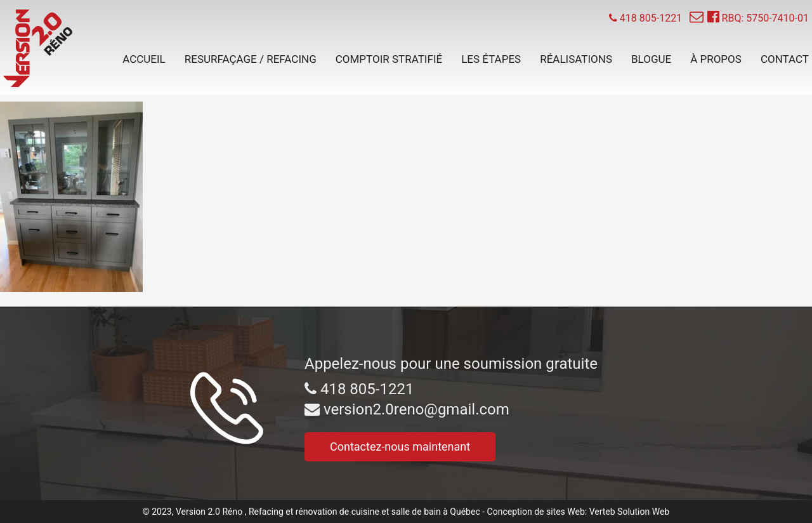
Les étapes (491, 59)
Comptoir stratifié (389, 59)
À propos (716, 59)
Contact (785, 59)
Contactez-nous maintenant (400, 447)
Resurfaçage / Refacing (251, 59)
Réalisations (576, 59)
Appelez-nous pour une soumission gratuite (451, 364)
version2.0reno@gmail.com (407, 409)
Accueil (144, 59)
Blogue (651, 59)
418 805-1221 (359, 389)
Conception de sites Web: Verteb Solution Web (579, 512)
